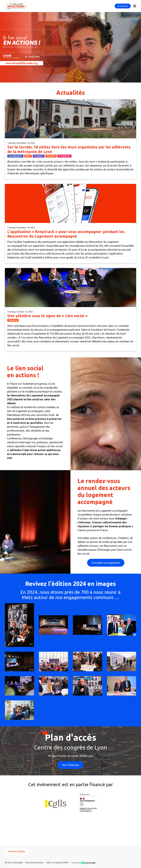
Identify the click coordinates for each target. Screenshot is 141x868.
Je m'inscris (123, 6)
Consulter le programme (106, 563)
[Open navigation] (135, 6)
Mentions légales (17, 851)
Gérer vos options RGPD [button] (57, 863)
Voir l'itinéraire (70, 765)
